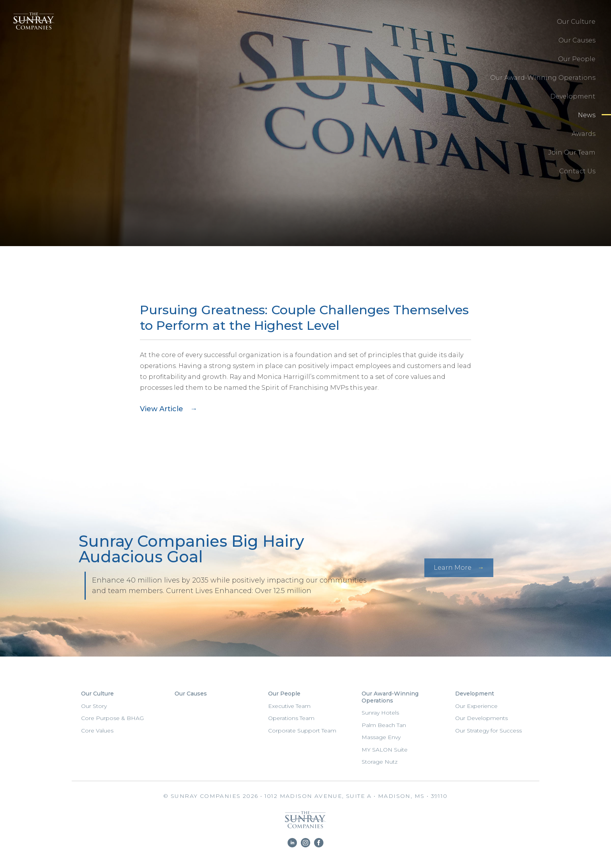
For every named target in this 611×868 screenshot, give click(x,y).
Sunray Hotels (380, 713)
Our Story (94, 706)
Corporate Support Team (302, 731)
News (587, 115)
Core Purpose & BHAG (112, 718)
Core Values (97, 731)
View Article (162, 409)
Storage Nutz (380, 762)
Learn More (453, 568)
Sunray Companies (31, 29)
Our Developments (481, 718)
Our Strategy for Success (488, 731)
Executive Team (289, 706)
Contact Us (577, 171)
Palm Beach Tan (384, 725)
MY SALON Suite (385, 750)
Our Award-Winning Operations (543, 78)
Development (573, 96)
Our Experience (476, 706)
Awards (584, 134)
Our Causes (577, 40)
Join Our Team (572, 152)
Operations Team (291, 718)
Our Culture (576, 22)
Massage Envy (381, 737)
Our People (577, 59)
